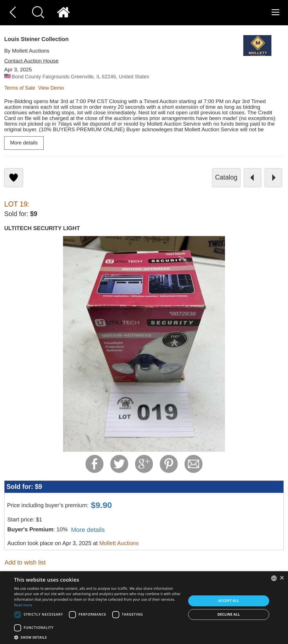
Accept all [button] (229, 601)
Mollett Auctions (119, 543)
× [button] (282, 578)
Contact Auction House (31, 61)
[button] (98, 637)
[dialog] (144, 608)
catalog (226, 177)
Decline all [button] (229, 614)
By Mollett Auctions (27, 51)
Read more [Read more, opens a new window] (23, 605)
